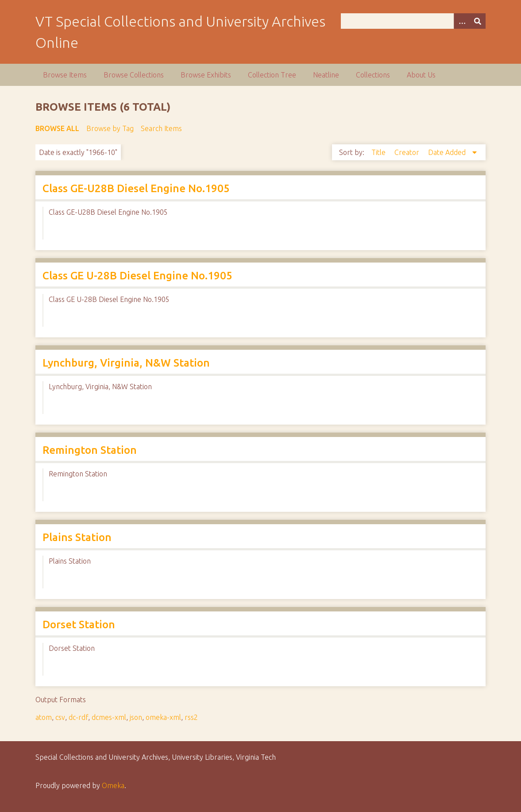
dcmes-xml (109, 717)
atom (44, 717)
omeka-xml (163, 717)
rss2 (191, 717)
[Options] (462, 21)
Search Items (161, 128)
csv (60, 717)
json (136, 717)
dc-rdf (78, 717)
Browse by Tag (110, 128)
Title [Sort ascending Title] (379, 152)
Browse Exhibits (206, 75)
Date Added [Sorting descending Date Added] (448, 152)
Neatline (326, 75)
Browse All (57, 128)
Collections (373, 75)
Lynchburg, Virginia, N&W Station (126, 363)
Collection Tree (272, 75)
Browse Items (65, 75)
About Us (421, 75)
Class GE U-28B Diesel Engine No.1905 (137, 276)
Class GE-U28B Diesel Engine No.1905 (136, 188)
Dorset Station (79, 624)
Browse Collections (134, 75)
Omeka (113, 785)
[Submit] (478, 21)
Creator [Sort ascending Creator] (408, 152)
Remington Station (90, 450)
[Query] (413, 21)
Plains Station (77, 537)
